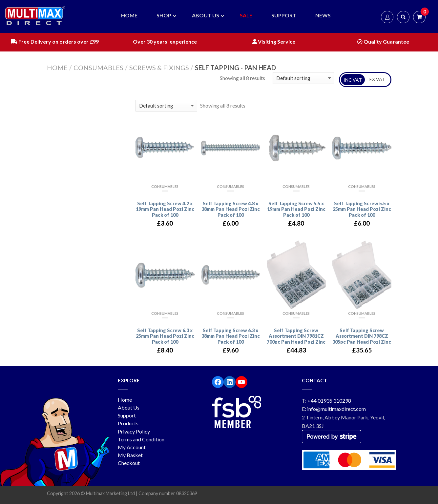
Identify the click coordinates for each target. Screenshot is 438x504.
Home (57, 68)
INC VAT (353, 80)
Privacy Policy (134, 431)
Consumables (98, 68)
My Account (132, 447)
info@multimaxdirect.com (336, 409)
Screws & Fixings (159, 68)
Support (127, 415)
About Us (129, 407)
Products (128, 423)
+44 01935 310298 (329, 401)
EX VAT (377, 79)
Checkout (129, 463)
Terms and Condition (141, 439)
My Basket (130, 455)
